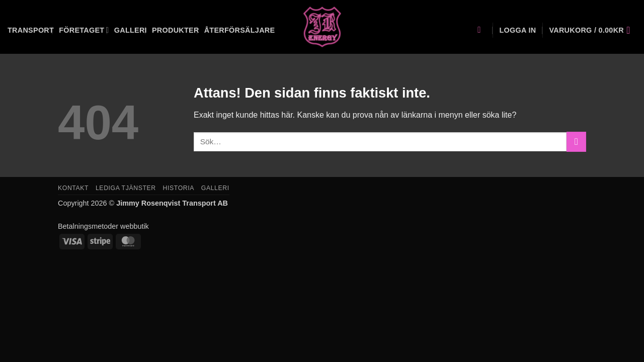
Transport (31, 30)
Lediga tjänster (126, 188)
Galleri (131, 30)
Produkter (176, 30)
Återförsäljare (240, 30)
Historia (179, 188)
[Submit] (576, 142)
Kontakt (73, 188)
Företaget (84, 30)
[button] (517, 30)
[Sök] (482, 30)
